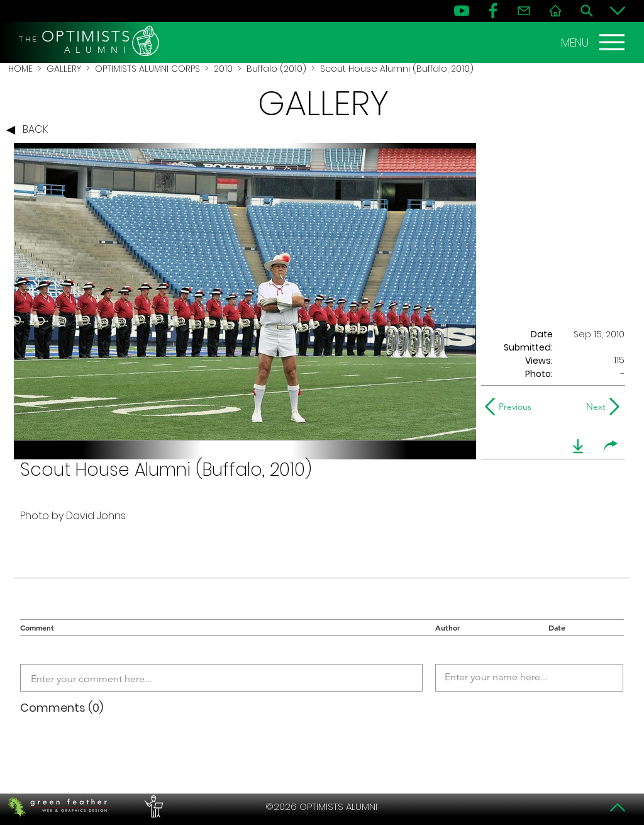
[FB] (493, 11)
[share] (611, 446)
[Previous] (511, 407)
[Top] (618, 807)
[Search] (587, 11)
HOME (20, 69)
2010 (223, 69)
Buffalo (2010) (276, 69)
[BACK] (30, 130)
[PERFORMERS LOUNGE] (152, 807)
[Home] (555, 11)
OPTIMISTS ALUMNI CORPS (147, 69)
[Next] (593, 407)
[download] (578, 446)
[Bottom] (618, 11)
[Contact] (524, 11)
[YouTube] (462, 11)
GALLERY (64, 69)
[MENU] (594, 42)
